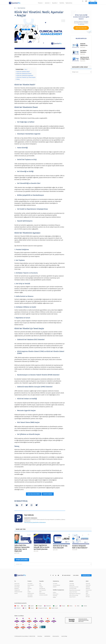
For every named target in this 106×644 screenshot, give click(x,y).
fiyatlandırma (69, 4)
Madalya (54, 597)
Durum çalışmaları (43, 590)
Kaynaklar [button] (55, 4)
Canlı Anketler (30, 595)
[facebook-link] (51, 575)
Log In (90, 1)
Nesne (40, 585)
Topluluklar (30, 588)
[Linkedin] (17, 505)
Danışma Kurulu (89, 590)
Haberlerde (88, 587)
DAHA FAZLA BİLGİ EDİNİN (34, 494)
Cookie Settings (64, 636)
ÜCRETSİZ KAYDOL (86, 575)
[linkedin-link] (56, 575)
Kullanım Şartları (56, 636)
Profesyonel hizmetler (18, 592)
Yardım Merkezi (66, 575)
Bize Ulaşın (88, 597)
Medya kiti (88, 595)
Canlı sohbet (76, 575)
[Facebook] (22, 505)
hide (26, 69)
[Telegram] (36, 505)
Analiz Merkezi (30, 597)
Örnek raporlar (17, 585)
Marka (87, 593)
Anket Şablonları (42, 588)
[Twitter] (27, 505)
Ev (15, 8)
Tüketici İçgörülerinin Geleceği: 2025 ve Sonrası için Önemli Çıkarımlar (42, 547)
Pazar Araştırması (21, 8)
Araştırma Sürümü (31, 593)
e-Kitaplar (41, 587)
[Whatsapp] (32, 505)
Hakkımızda (88, 584)
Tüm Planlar (55, 584)
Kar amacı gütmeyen (57, 585)
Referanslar (88, 588)
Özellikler (62, 4)
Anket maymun (56, 594)
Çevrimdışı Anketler (73, 589)
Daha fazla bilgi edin (81, 28)
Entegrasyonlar (17, 590)
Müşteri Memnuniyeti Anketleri (75, 590)
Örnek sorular (17, 584)
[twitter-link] (53, 575)
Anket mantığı (17, 587)
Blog (40, 584)
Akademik (55, 587)
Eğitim (40, 592)
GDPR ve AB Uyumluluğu (74, 595)
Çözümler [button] (48, 4)
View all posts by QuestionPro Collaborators (35, 522)
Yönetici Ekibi (88, 585)
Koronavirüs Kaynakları (43, 595)
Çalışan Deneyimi (72, 597)
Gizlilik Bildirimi (47, 636)
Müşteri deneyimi (31, 585)
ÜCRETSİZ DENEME (48, 494)
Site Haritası (40, 636)
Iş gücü (29, 587)
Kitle (28, 590)
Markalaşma (17, 588)
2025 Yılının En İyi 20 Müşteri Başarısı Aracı (85, 59)
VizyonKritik (55, 596)
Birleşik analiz (72, 585)
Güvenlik (16, 593)
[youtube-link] (58, 575)
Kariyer (87, 592)
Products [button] (41, 4)
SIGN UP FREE (87, 4)
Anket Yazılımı (30, 584)
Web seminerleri (42, 593)
